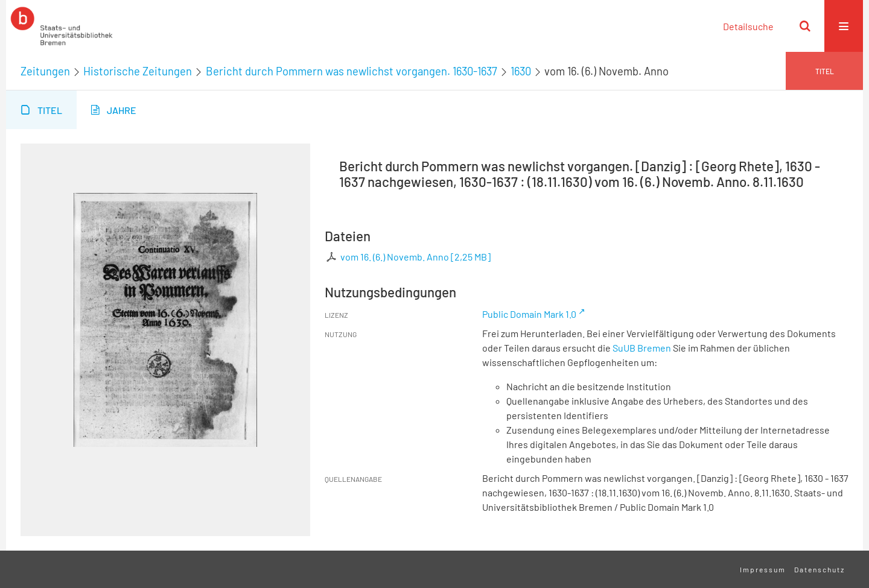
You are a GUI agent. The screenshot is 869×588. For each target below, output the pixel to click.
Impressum (763, 569)
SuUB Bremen (642, 348)
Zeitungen (45, 71)
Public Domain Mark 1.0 (529, 314)
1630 (521, 71)
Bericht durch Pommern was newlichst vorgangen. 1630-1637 (352, 71)
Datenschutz (820, 569)
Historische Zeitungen (138, 71)
